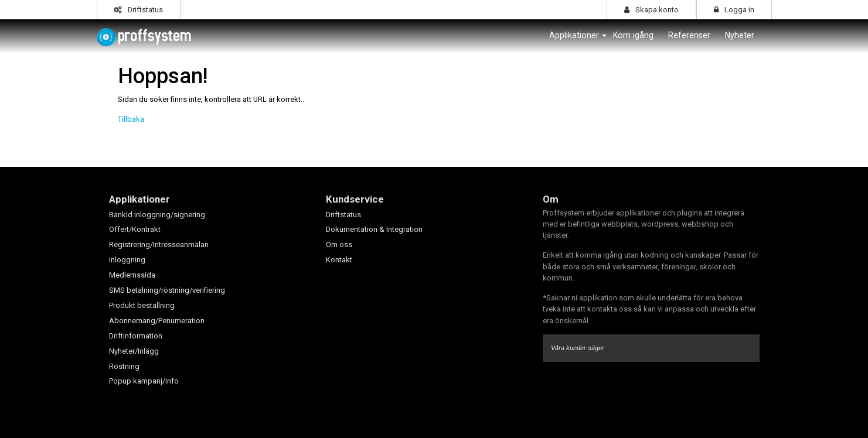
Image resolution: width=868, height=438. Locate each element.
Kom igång (633, 35)
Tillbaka (131, 119)
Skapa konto (651, 10)
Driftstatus (138, 10)
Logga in (734, 10)
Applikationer (574, 35)
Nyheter (740, 35)
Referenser (689, 35)
